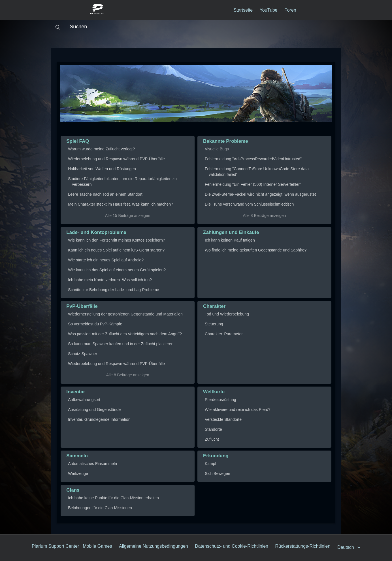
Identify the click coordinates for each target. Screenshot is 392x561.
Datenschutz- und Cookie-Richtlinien (232, 546)
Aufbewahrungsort (84, 400)
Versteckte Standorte (223, 419)
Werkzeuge (78, 473)
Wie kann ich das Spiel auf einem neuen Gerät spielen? (117, 270)
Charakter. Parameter (224, 334)
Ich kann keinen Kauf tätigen (230, 240)
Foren (290, 10)
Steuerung (214, 324)
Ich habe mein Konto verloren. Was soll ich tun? (110, 280)
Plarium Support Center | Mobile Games (72, 546)
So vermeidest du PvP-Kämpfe (95, 324)
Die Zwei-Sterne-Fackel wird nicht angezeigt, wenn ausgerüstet (260, 194)
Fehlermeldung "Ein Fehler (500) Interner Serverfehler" (253, 184)
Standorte (213, 429)
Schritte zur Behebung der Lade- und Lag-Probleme (113, 290)
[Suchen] (196, 27)
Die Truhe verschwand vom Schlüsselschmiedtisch (249, 204)
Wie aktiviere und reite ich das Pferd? (238, 409)
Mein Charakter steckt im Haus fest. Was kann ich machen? (121, 204)
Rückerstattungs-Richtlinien (303, 546)
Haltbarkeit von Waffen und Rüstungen (102, 169)
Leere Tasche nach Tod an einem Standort (105, 194)
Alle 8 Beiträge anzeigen (265, 216)
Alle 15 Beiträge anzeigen (128, 216)
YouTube (269, 10)
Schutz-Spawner (83, 354)
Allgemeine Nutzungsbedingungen (154, 546)
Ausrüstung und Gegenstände (94, 409)
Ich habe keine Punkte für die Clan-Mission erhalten (113, 498)
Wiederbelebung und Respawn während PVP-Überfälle (116, 159)
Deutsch (346, 547)
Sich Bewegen (218, 473)
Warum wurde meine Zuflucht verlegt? (101, 149)
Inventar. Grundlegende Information (99, 419)
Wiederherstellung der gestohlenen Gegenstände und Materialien (125, 314)
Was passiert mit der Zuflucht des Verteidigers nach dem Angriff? (125, 334)
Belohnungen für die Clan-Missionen (100, 508)
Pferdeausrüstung (221, 400)
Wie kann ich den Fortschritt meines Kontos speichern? (116, 240)
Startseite (243, 10)
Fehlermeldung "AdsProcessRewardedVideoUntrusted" (253, 159)
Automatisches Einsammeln (92, 464)
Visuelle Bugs (217, 149)
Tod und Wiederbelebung (227, 314)
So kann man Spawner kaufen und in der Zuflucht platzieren (121, 344)
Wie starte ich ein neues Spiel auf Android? (106, 260)
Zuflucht (212, 439)
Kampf (210, 464)
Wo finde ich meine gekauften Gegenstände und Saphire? (256, 250)
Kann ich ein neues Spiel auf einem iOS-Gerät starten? (116, 250)
